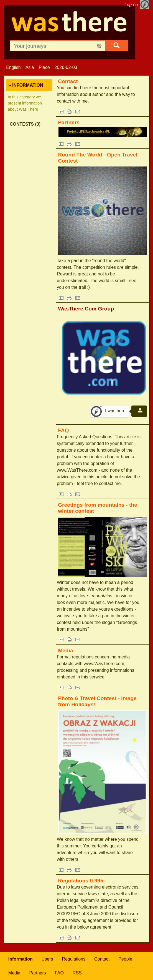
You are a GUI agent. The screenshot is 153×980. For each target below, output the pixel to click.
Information (21, 959)
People (125, 959)
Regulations (74, 959)
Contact (68, 81)
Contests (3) (25, 124)
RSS (77, 973)
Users (47, 959)
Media (65, 651)
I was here (115, 411)
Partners (69, 122)
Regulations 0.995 (81, 881)
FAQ (63, 430)
